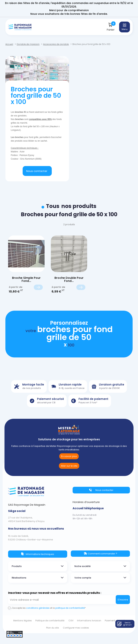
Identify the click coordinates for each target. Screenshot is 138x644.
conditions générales (38, 608)
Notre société (82, 566)
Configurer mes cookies (76, 628)
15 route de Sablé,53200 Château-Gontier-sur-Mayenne (31, 538)
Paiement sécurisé (115, 621)
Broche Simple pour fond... (26, 279)
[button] (37, 171)
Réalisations (19, 578)
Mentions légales (23, 621)
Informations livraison (89, 621)
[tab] (38, 566)
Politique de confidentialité (50, 621)
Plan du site (52, 628)
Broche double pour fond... (69, 279)
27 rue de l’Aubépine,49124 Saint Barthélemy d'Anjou (26, 519)
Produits (17, 566)
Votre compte (83, 578)
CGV (71, 621)
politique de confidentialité (70, 608)
